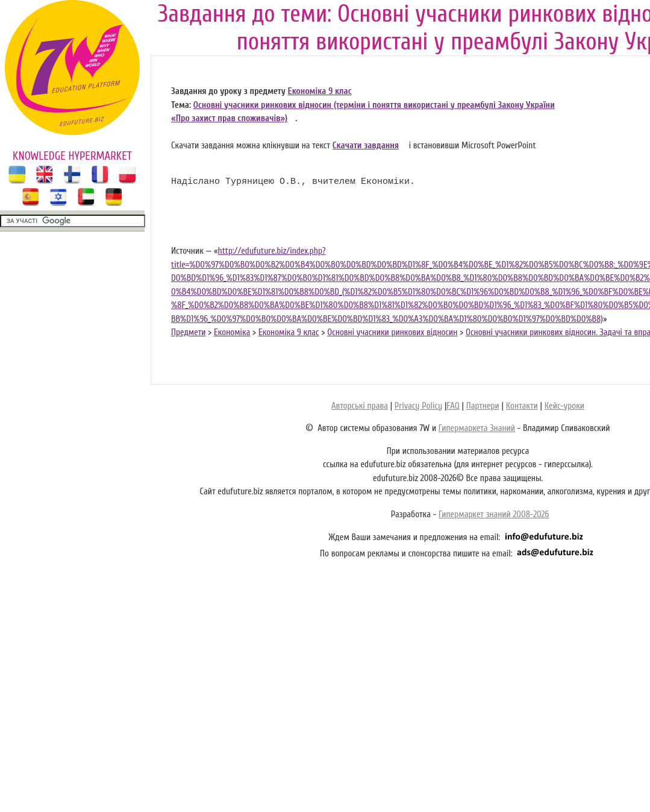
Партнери (483, 406)
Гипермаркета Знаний (477, 428)
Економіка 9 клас (320, 91)
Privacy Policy (418, 406)
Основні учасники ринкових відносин (392, 332)
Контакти (522, 406)
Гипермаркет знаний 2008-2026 (494, 515)
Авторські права (360, 406)
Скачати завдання (366, 146)
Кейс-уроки (564, 406)
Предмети (188, 332)
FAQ (453, 406)
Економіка (232, 332)
